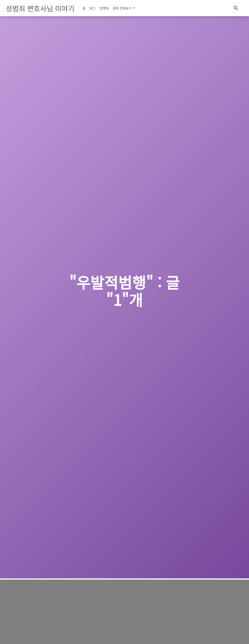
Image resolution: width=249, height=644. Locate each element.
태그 (93, 8)
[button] (236, 8)
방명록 (104, 8)
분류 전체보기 (123, 8)
